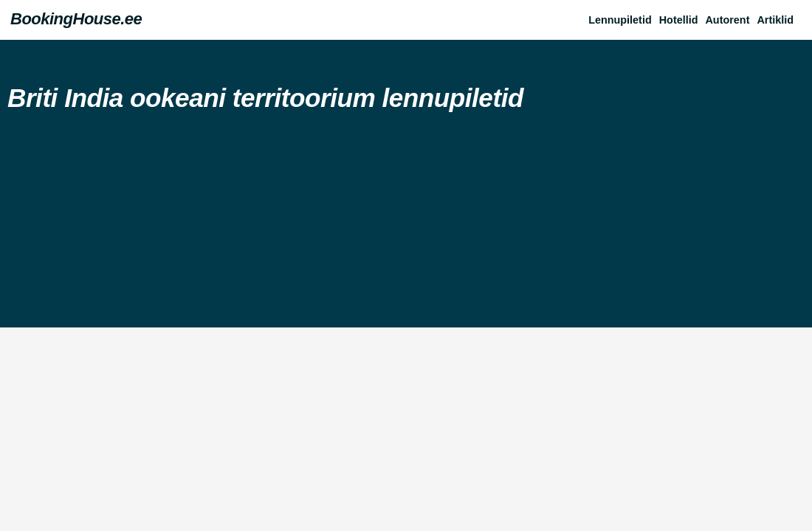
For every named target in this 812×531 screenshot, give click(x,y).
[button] (779, 20)
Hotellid (679, 20)
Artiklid (775, 20)
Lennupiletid (620, 20)
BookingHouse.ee (76, 19)
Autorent (727, 20)
